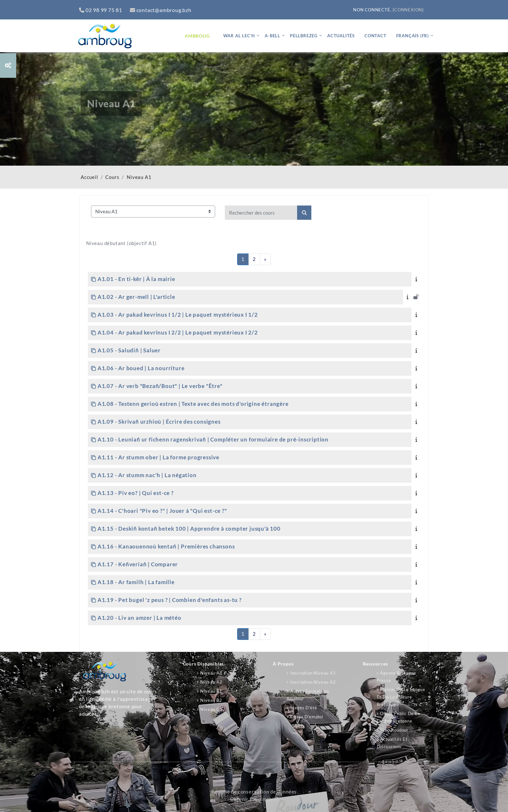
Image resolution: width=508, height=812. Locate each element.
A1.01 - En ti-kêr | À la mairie (136, 279)
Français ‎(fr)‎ (413, 36)
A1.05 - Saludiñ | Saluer (129, 350)
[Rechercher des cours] (261, 213)
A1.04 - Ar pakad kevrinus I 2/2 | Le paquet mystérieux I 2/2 (178, 332)
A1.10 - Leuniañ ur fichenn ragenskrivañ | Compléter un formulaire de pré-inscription (213, 439)
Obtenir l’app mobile (254, 799)
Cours (112, 177)
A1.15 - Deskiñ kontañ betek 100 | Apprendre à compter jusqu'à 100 (189, 529)
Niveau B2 (211, 700)
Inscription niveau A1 (313, 673)
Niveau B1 (211, 691)
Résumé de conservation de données (254, 792)
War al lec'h (239, 36)
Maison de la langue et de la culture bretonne (401, 697)
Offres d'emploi (307, 717)
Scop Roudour (394, 730)
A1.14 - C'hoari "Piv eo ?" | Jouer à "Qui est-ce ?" (162, 511)
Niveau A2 (211, 682)
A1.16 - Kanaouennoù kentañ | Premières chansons (166, 546)
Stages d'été (304, 708)
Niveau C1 (211, 709)
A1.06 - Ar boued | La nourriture (141, 368)
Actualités (341, 36)
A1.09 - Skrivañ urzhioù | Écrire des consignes (159, 422)
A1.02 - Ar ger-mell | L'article (136, 297)
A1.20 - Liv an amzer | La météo (139, 618)
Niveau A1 (139, 177)
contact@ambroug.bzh (161, 10)
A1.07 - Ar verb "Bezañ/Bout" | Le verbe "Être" (160, 386)
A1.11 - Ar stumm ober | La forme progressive (158, 457)
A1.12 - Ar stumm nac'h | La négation (147, 475)
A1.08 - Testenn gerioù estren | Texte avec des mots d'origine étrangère (193, 404)
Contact (375, 36)
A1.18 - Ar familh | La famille (136, 582)
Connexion (408, 10)
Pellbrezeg (304, 36)
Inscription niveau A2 (313, 682)
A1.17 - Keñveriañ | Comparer (138, 564)
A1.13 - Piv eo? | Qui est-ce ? (136, 493)
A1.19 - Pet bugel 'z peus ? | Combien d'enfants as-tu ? (170, 600)
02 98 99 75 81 (101, 10)
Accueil (89, 177)
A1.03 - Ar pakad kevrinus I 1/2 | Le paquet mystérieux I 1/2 (178, 315)
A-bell (272, 36)
